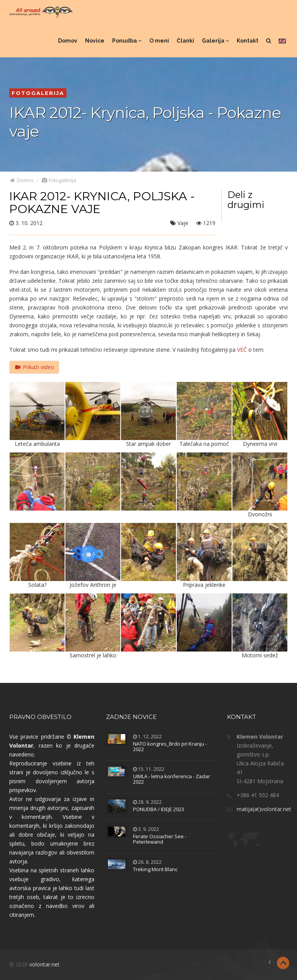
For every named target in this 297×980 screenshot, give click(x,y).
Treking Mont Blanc (155, 869)
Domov (68, 41)
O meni (159, 41)
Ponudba (127, 41)
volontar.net (44, 964)
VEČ (242, 350)
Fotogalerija (59, 180)
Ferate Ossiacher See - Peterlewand (160, 839)
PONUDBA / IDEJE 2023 (159, 809)
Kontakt (247, 41)
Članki (185, 41)
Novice (95, 41)
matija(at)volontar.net (264, 809)
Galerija (215, 41)
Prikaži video (34, 367)
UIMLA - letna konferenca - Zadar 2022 (172, 779)
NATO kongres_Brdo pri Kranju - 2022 (170, 746)
